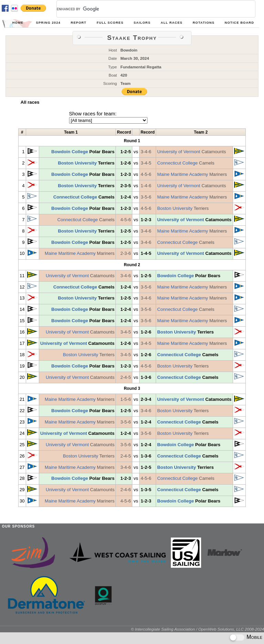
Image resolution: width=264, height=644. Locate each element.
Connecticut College (177, 163)
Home (18, 23)
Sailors (142, 23)
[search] (148, 9)
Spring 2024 (48, 23)
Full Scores (110, 23)
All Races (172, 23)
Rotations (203, 23)
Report (79, 23)
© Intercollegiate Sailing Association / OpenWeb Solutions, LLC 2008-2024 (197, 629)
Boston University (77, 163)
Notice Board (239, 23)
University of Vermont (179, 152)
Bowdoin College (70, 152)
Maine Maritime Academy (183, 174)
